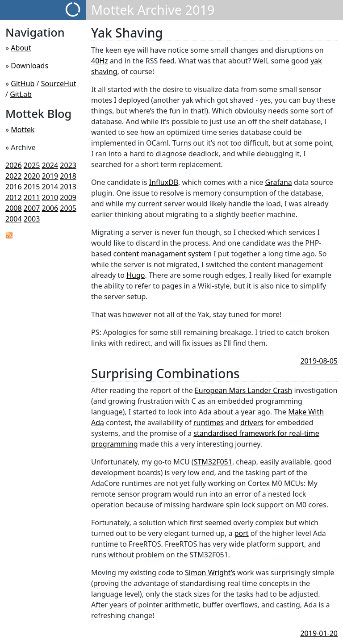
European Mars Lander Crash (243, 390)
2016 (14, 187)
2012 (14, 197)
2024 (50, 165)
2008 (14, 208)
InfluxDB (164, 182)
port (242, 533)
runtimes (209, 422)
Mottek (23, 130)
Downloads (29, 66)
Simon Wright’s (210, 573)
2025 (32, 165)
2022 (14, 176)
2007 (32, 208)
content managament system (163, 254)
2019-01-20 (319, 633)
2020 (32, 176)
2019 (50, 176)
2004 (14, 219)
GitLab (21, 94)
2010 (50, 197)
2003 (32, 219)
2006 (50, 208)
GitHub (23, 84)
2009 (68, 197)
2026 (14, 165)
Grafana (279, 182)
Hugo (136, 275)
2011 (32, 197)
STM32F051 (213, 462)
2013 (68, 187)
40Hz (100, 61)
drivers (252, 422)
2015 (32, 187)
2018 (68, 176)
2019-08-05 (319, 361)
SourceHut (59, 84)
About (21, 48)
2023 (68, 165)
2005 (68, 208)
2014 (50, 187)
